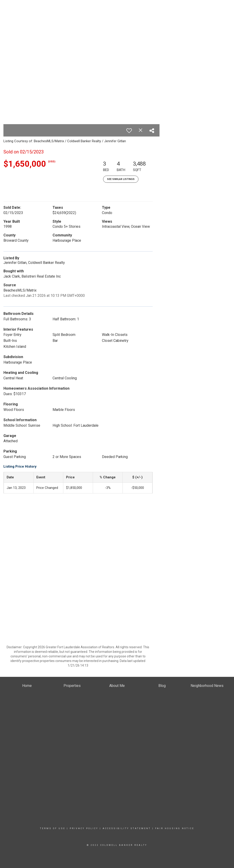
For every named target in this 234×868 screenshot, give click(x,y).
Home (96, 39)
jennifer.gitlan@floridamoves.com (206, 21)
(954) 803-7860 (219, 16)
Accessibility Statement (127, 828)
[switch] (129, 131)
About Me (165, 39)
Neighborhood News (194, 39)
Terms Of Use (53, 828)
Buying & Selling (140, 39)
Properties (114, 39)
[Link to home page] (5, 8)
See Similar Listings (121, 179)
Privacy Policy (84, 828)
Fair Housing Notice (175, 828)
